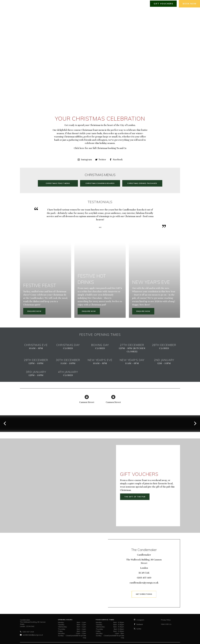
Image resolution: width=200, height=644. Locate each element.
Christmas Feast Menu (58, 183)
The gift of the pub (135, 497)
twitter (138, 629)
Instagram (85, 160)
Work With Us (166, 624)
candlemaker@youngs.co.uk (144, 583)
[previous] (5, 423)
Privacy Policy (166, 620)
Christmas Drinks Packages (142, 183)
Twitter (101, 160)
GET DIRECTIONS (144, 594)
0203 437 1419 (144, 578)
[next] (195, 423)
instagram (139, 620)
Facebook (116, 160)
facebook (138, 624)
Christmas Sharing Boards (100, 183)
